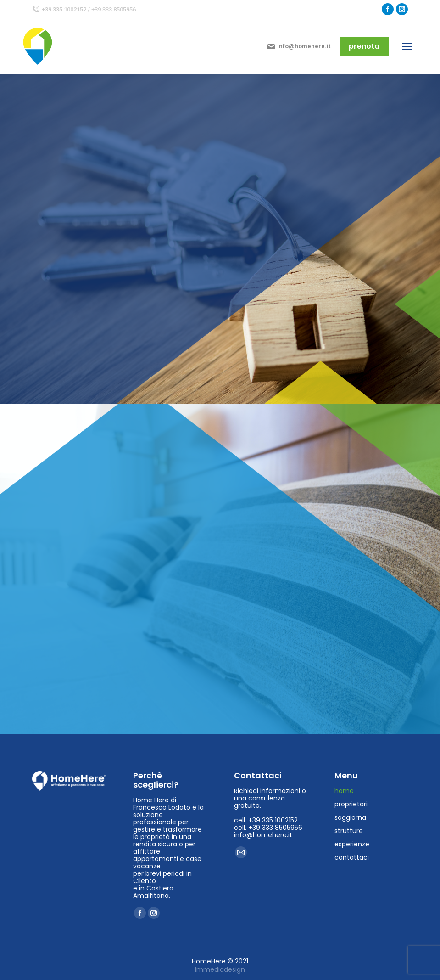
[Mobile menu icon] (407, 46)
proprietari (351, 804)
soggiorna (350, 817)
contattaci (352, 857)
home (344, 791)
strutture (349, 831)
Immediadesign (220, 969)
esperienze (352, 844)
